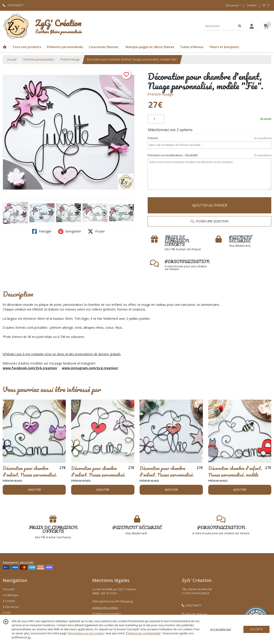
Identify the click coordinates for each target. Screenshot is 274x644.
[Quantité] (156, 119)
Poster (96, 231)
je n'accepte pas (221, 629)
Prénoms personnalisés (38, 59)
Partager (42, 231)
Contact (252, 5)
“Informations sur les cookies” (86, 633)
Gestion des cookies (105, 608)
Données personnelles (107, 614)
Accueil (12, 59)
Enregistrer (70, 231)
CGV (7, 613)
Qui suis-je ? (11, 607)
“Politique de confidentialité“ (143, 633)
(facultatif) (209, 155)
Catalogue (10, 595)
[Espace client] (252, 26)
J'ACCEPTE (256, 629)
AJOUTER (34, 490)
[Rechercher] (240, 26)
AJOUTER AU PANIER (210, 205)
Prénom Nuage (70, 59)
